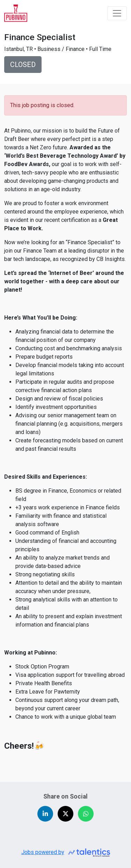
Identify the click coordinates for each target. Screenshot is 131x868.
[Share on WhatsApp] (86, 814)
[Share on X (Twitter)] (65, 814)
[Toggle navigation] (117, 13)
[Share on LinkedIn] (45, 814)
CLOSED (23, 65)
